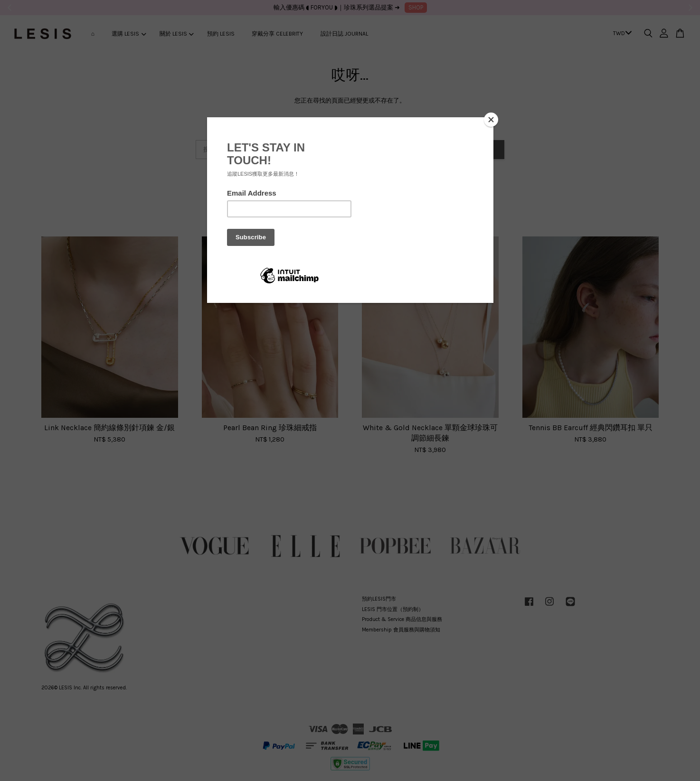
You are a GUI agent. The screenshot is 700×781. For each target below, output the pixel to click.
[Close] (491, 120)
